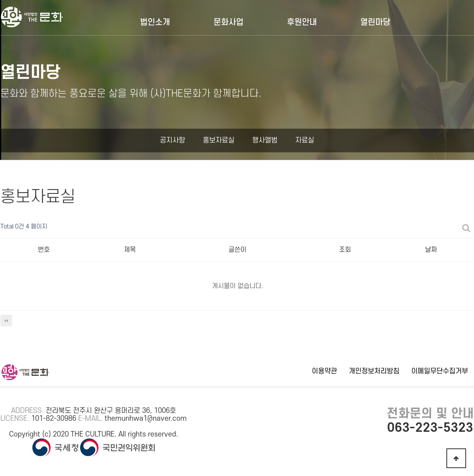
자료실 (305, 140)
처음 (6, 320)
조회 (345, 250)
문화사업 (229, 22)
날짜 (431, 250)
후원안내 (302, 22)
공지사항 (172, 140)
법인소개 (155, 22)
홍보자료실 (219, 140)
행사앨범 (265, 140)
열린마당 (375, 22)
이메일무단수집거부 (440, 371)
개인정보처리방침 (374, 371)
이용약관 (324, 371)
